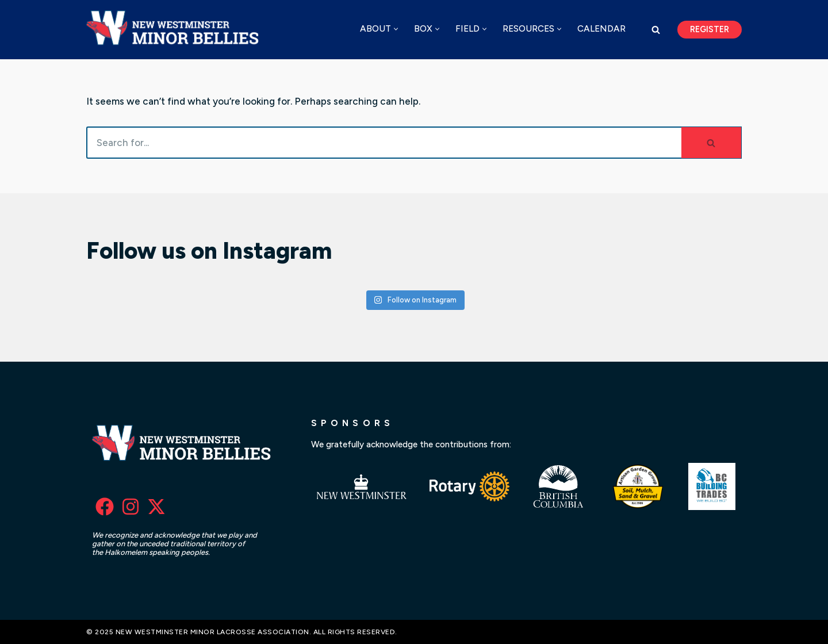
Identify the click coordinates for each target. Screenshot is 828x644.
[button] (396, 29)
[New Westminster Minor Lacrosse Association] (175, 30)
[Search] (656, 30)
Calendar (601, 28)
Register (710, 29)
